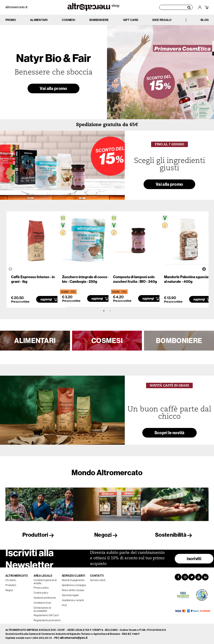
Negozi (107, 535)
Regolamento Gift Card (46, 615)
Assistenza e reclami (73, 600)
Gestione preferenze (45, 598)
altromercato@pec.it (74, 638)
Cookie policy (41, 593)
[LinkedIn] (205, 577)
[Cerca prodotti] (176, 7)
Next (204, 269)
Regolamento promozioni (47, 620)
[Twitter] (192, 577)
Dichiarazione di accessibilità (42, 609)
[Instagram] (185, 577)
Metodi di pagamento (73, 580)
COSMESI (107, 341)
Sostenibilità (175, 535)
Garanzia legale (70, 595)
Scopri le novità (169, 433)
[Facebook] (178, 577)
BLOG (205, 20)
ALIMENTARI (35, 341)
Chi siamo (11, 580)
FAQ (64, 605)
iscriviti (194, 559)
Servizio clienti (98, 580)
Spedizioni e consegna (74, 585)
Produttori (39, 535)
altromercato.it (17, 7)
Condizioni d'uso (42, 603)
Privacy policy (41, 588)
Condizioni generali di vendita (45, 582)
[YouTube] (199, 577)
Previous (10, 269)
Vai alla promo (53, 88)
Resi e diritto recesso (73, 590)
